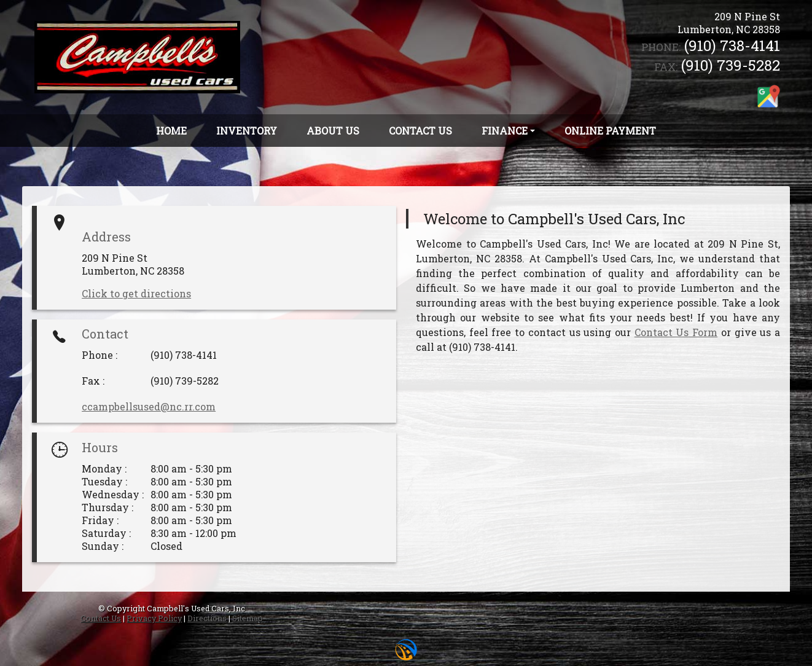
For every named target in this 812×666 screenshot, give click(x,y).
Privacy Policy (154, 618)
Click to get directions (136, 293)
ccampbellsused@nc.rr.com (149, 406)
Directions (207, 618)
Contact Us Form (676, 332)
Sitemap (248, 618)
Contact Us (101, 618)
